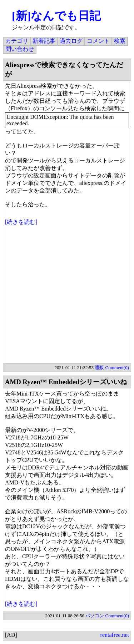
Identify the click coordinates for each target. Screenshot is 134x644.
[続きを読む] (21, 222)
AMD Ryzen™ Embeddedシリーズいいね (66, 382)
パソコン (95, 616)
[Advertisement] (67, 296)
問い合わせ (20, 49)
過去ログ (71, 41)
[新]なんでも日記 (56, 16)
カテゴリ (17, 41)
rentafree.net (115, 635)
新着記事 (44, 41)
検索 (120, 41)
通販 (99, 368)
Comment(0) (117, 368)
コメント (98, 41)
